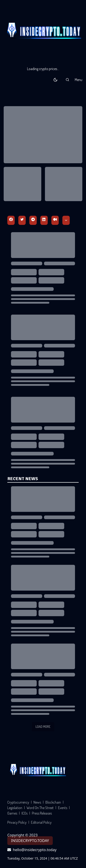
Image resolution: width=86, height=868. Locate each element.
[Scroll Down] (66, 220)
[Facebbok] (11, 220)
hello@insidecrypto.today (32, 850)
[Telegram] (33, 220)
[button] (67, 80)
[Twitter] (22, 220)
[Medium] (55, 220)
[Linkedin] (44, 220)
